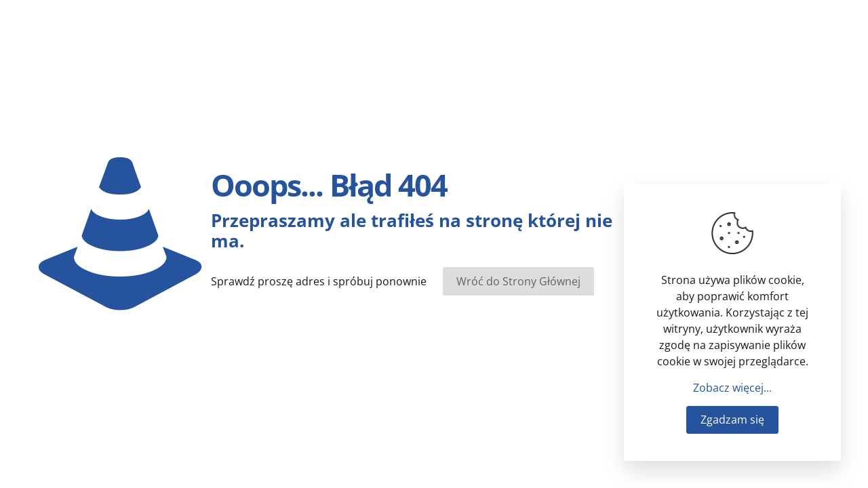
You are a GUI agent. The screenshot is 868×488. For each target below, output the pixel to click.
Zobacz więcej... (732, 388)
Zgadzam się (732, 420)
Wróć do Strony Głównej (518, 281)
